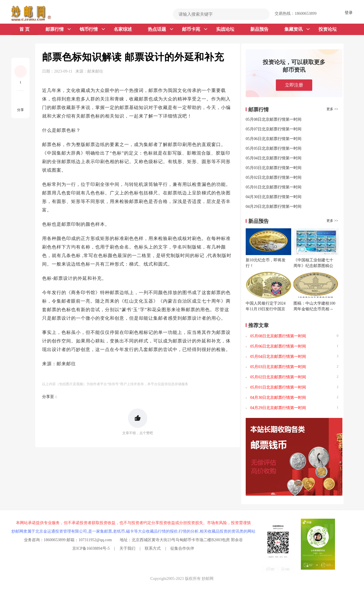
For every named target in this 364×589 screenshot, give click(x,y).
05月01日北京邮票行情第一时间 (274, 187)
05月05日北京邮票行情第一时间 (274, 148)
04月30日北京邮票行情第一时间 (274, 197)
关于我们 (127, 548)
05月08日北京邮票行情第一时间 (274, 119)
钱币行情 (92, 29)
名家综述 (123, 29)
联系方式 (153, 548)
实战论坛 (225, 29)
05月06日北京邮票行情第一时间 (274, 139)
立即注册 (294, 85)
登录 (349, 13)
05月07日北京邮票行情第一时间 (274, 129)
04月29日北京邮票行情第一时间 (274, 207)
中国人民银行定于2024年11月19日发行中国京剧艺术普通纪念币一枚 (266, 309)
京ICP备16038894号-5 (91, 548)
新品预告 (259, 29)
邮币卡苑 (195, 29)
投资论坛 (328, 29)
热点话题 (161, 29)
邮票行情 (58, 29)
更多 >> (332, 109)
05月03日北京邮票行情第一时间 (274, 168)
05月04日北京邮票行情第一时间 (274, 158)
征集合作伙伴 (182, 548)
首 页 (24, 29)
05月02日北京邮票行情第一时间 (274, 177)
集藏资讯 (297, 29)
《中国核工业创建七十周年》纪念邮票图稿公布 (313, 266)
